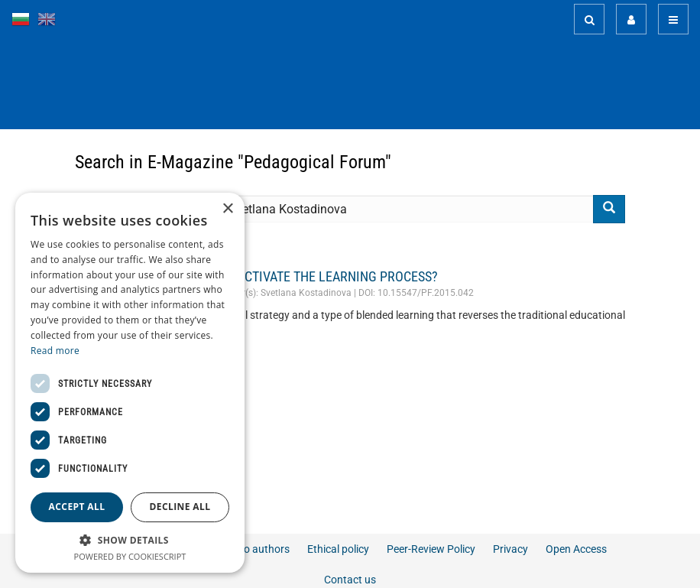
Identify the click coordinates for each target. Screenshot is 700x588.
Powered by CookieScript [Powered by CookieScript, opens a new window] (130, 556)
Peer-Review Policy (431, 549)
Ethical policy (338, 549)
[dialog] (130, 383)
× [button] (227, 209)
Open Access (576, 549)
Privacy (510, 549)
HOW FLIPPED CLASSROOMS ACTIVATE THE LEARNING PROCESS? (256, 276)
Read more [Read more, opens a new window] (55, 351)
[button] (130, 539)
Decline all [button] (180, 507)
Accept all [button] (77, 507)
